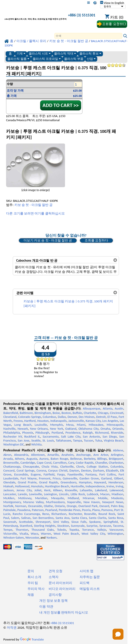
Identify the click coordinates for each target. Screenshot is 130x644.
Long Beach (23, 425)
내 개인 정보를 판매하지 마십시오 (64, 612)
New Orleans (39, 429)
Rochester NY (12, 436)
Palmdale (9, 510)
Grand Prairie (27, 482)
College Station (97, 467)
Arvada (8, 459)
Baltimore (26, 413)
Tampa (78, 440)
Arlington (117, 455)
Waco (34, 534)
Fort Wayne (29, 478)
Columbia (117, 467)
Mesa (70, 425)
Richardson (59, 514)
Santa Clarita (97, 518)
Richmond (102, 433)
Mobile (103, 498)
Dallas (62, 417)
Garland (106, 478)
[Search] (88, 36)
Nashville (9, 429)
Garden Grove (89, 478)
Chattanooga (12, 467)
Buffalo (77, 413)
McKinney (25, 498)
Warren (46, 534)
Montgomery (12, 502)
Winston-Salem (14, 538)
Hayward (100, 482)
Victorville (10, 534)
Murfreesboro (55, 502)
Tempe (8, 530)
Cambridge (28, 463)
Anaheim (68, 455)
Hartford (30, 421)
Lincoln (64, 494)
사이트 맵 (86, 571)
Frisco (56, 478)
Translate (32, 639)
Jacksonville (76, 421)
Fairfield (49, 474)
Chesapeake (31, 467)
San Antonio (92, 436)
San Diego (110, 436)
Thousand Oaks (43, 530)
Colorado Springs (30, 417)
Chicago (103, 413)
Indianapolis (59, 421)
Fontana (91, 474)
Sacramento (50, 436)
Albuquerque (92, 408)
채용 (31, 595)
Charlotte (90, 413)
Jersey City (24, 490)
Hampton (85, 482)
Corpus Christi (58, 470)
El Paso (112, 417)
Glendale (9, 482)
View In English (112, 3)
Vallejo (102, 530)
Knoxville (71, 490)
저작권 (12, 628)
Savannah (10, 522)
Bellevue (76, 459)
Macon (105, 494)
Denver (72, 417)
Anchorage (84, 455)
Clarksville (67, 467)
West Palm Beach (66, 534)
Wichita (36, 444)
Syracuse (105, 526)
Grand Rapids (49, 482)
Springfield (111, 522)
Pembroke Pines (70, 510)
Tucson (88, 440)
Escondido (21, 474)
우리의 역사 (36, 589)
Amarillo (53, 455)
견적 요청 (56, 571)
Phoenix (28, 433)
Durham (99, 470)
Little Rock (78, 494)
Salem (15, 518)
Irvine (110, 486)
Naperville (74, 502)
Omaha (105, 429)
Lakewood (116, 490)
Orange (72, 506)
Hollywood (22, 486)
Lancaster (9, 494)
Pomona (107, 510)
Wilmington (115, 534)
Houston (43, 421)
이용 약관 (46, 607)
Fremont (45, 478)
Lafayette (86, 490)
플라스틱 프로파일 (47, 59)
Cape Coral (44, 463)
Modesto (117, 498)
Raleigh (88, 433)
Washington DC (14, 444)
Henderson (116, 482)
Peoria (86, 510)
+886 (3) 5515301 (82, 15)
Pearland (51, 510)
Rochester (75, 514)
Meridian (41, 498)
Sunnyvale (78, 526)
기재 (21, 54)
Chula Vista (50, 467)
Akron (7, 455)
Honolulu (37, 486)
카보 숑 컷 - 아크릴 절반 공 (33, 205)
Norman (21, 506)
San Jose (24, 440)
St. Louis (48, 440)
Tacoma (118, 526)
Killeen (58, 490)
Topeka (74, 530)
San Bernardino (43, 518)
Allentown (38, 455)
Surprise (92, 526)
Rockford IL (32, 436)
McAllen (9, 498)
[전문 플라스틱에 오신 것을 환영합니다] (35, 16)
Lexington (51, 494)
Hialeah (8, 486)
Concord (9, 470)
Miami (81, 425)
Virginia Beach (114, 440)
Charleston (116, 463)
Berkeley (90, 459)
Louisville (41, 425)
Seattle (36, 440)
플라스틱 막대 (65, 54)
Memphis (56, 425)
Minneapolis (115, 425)
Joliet (38, 490)
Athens (20, 459)
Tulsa (98, 440)
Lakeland (101, 490)
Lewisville (35, 494)
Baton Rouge (59, 459)
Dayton (74, 470)
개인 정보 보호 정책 (53, 601)
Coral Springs (26, 470)
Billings (102, 459)
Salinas (26, 518)
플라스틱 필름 (18, 59)
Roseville (90, 514)
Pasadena (24, 510)
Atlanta (108, 408)
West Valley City (93, 534)
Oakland (71, 429)
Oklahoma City (88, 429)
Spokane (95, 522)
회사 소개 (34, 577)
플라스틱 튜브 (90, 54)
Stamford (26, 526)
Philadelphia (12, 433)
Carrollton (60, 463)
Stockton (63, 526)
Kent (47, 490)
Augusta (32, 459)
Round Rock (107, 514)
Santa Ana (62, 518)
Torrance (88, 530)
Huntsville (77, 486)
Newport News (113, 502)
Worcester (32, 538)
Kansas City (93, 421)
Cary (71, 463)
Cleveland (10, 417)
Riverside (117, 433)
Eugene (36, 474)
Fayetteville (75, 474)
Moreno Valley (33, 502)
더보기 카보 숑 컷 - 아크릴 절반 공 (48, 240)
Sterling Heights (45, 526)
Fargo (61, 474)
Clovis (80, 467)
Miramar (88, 498)
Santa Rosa (116, 518)
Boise (56, 413)
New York (57, 429)
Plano (96, 510)
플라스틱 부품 (74, 59)
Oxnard (104, 506)
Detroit (101, 417)
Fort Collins (108, 474)
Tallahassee (63, 440)
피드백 (85, 583)
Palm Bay (117, 506)
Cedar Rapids (85, 463)
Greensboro (68, 482)
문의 (31, 571)
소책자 (54, 577)
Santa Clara (79, 518)
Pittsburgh (42, 433)
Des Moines (86, 417)
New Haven (92, 502)
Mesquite (58, 498)
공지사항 (55, 595)
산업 (91, 59)
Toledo (62, 530)
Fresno (18, 421)
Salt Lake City (71, 436)
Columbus (50, 417)
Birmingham (43, 413)
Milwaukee (96, 425)
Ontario (60, 506)
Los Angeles (110, 421)
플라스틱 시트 (40, 54)
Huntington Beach (57, 486)
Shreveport (43, 522)
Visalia (24, 534)
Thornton (22, 530)
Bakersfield (11, 413)
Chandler (101, 463)
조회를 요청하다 (96, 240)
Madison (117, 494)
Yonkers (51, 538)
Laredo (22, 494)
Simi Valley (61, 522)
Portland (57, 433)
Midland (73, 498)
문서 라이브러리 (60, 583)
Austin (119, 408)
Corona (41, 470)
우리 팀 (33, 583)
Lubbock (92, 494)
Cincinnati (117, 413)
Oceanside (35, 506)
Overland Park (88, 506)
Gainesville (70, 478)
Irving (119, 486)
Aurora (44, 459)
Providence (73, 433)
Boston (66, 413)
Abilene (118, 450)
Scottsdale (26, 522)
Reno (46, 514)
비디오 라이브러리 (62, 589)
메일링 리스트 (90, 589)
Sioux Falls (79, 522)
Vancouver (116, 530)
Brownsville (11, 463)
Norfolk (8, 506)
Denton (86, 470)
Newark (23, 429)
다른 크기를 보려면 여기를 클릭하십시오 (35, 213)
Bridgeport (116, 459)
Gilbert (119, 478)
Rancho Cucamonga (26, 514)
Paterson (38, 510)
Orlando (118, 429)
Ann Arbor (101, 455)
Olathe (48, 506)
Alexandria (21, 455)
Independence (95, 486)
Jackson (8, 490)
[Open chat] (118, 634)
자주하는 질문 (90, 577)
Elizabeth (112, 470)
